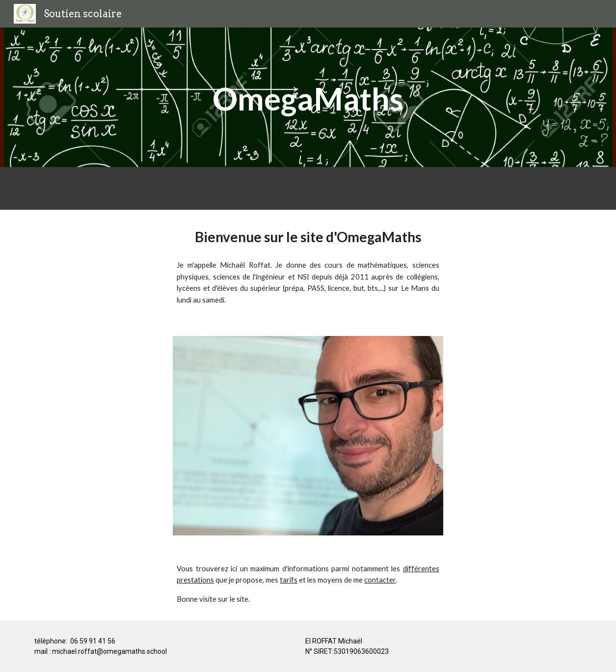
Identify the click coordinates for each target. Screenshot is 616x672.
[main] (308, 97)
